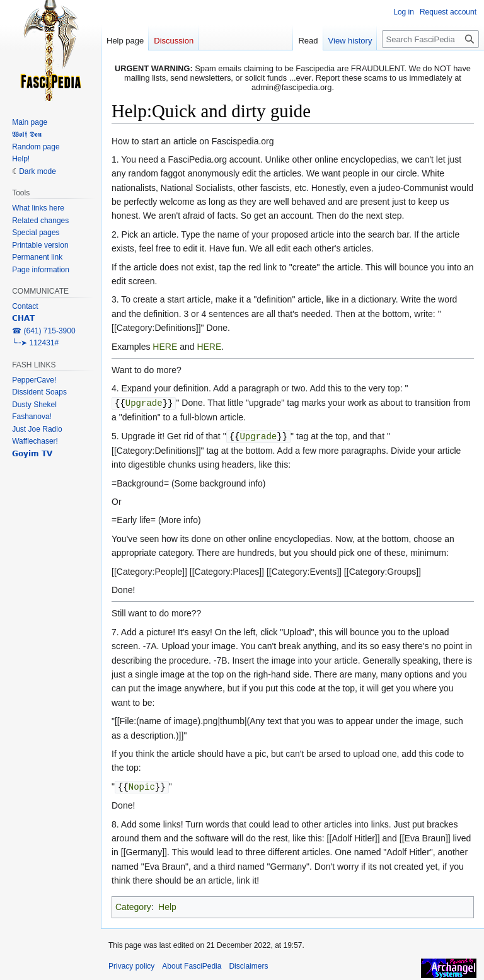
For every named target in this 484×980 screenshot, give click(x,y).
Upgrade (144, 402)
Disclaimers (248, 964)
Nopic (142, 785)
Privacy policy (131, 964)
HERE (165, 347)
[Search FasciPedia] (430, 39)
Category (133, 905)
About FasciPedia (192, 964)
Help (167, 905)
